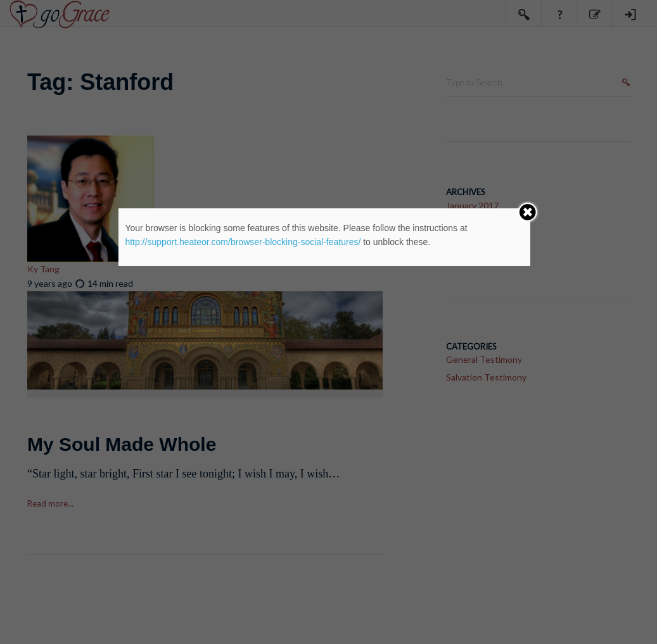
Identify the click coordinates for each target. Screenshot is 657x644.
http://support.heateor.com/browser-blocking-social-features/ (243, 242)
